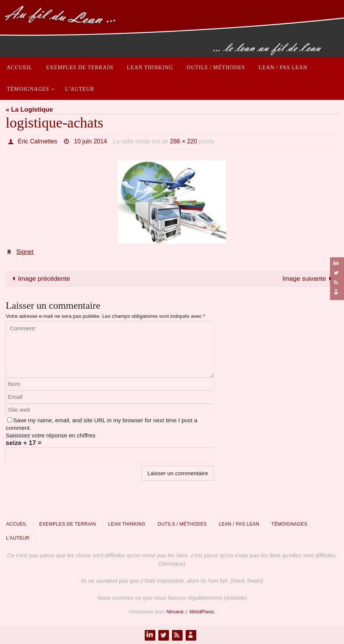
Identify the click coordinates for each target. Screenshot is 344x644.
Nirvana (175, 612)
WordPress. (202, 612)
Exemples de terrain (68, 524)
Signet (25, 252)
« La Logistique (29, 110)
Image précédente (40, 279)
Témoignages (289, 524)
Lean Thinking (127, 524)
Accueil (17, 524)
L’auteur (18, 538)
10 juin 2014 (90, 141)
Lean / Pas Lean (239, 524)
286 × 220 (184, 141)
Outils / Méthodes (182, 524)
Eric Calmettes (38, 141)
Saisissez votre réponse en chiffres (51, 435)
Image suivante (309, 279)
